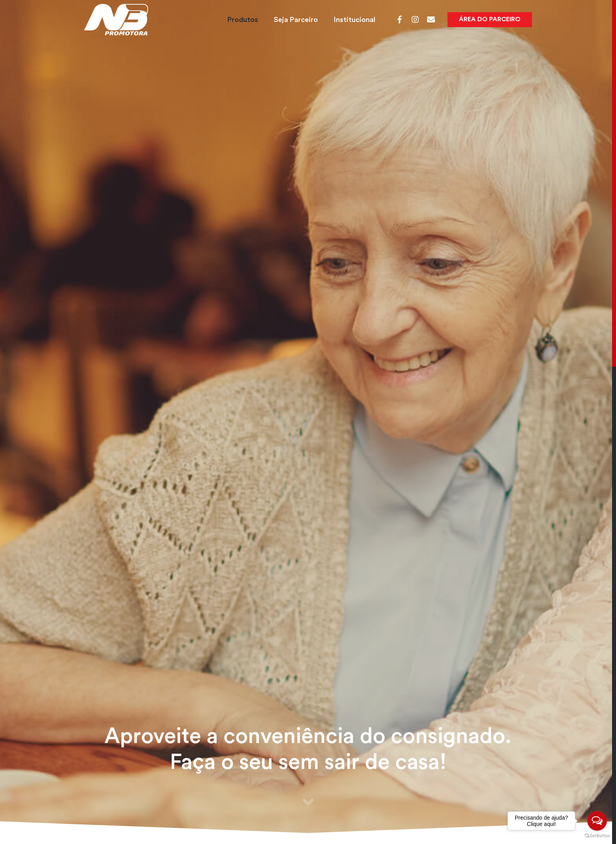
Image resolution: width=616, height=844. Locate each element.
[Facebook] (400, 20)
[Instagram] (415, 20)
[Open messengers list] (597, 821)
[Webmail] (431, 20)
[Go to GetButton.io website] (597, 836)
